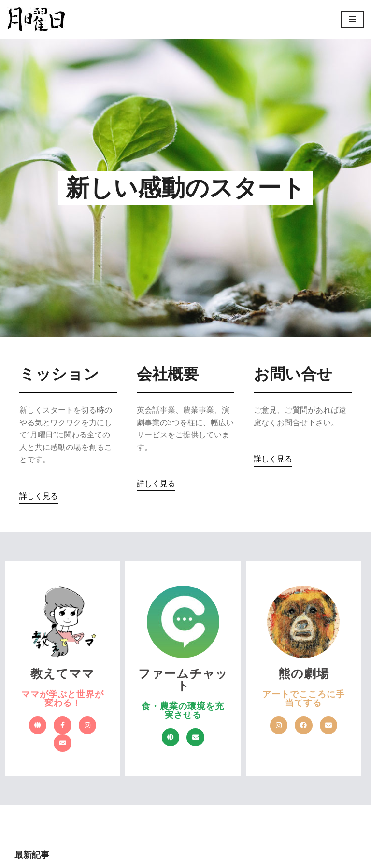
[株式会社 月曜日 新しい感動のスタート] (36, 19)
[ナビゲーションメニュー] (352, 19)
